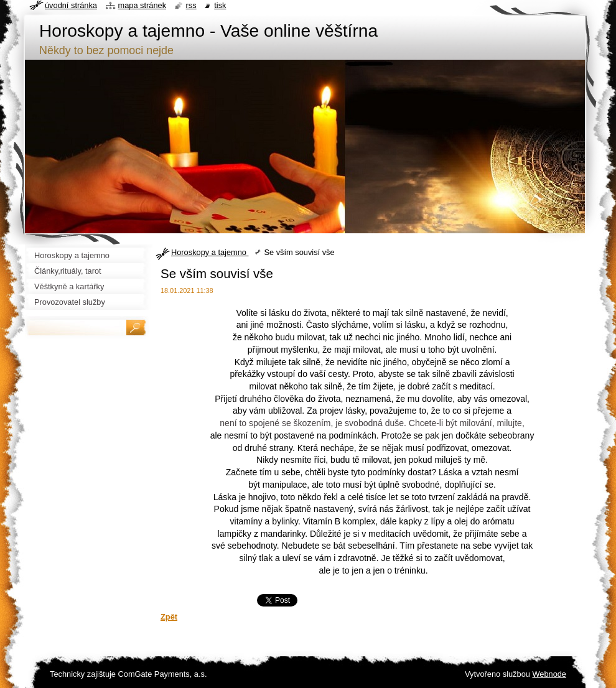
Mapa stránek (142, 5)
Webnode (549, 674)
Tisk (220, 5)
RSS (191, 5)
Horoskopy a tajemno (210, 252)
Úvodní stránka (71, 5)
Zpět (169, 617)
